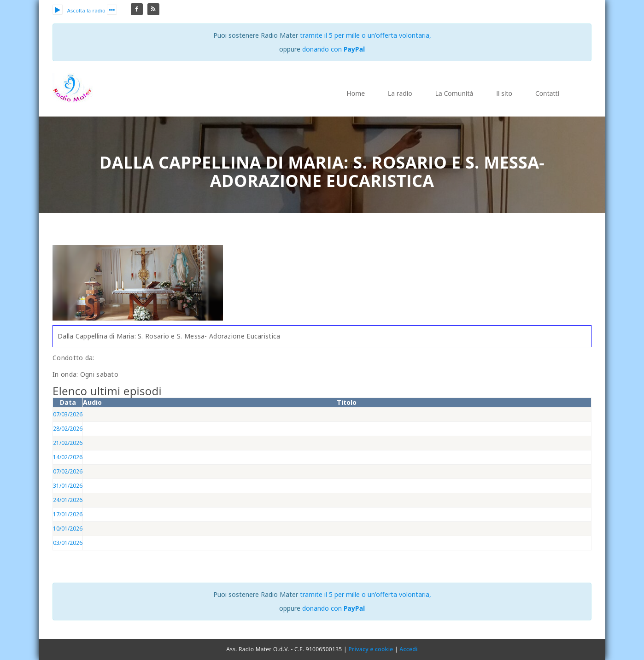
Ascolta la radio (79, 10)
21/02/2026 (68, 443)
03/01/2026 (68, 543)
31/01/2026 (68, 486)
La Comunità (454, 93)
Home (356, 93)
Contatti (547, 93)
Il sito (504, 93)
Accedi (408, 649)
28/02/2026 (68, 429)
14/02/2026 (68, 457)
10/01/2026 (68, 529)
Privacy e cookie (371, 649)
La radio (400, 93)
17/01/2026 (68, 514)
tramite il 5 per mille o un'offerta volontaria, (366, 35)
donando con (334, 49)
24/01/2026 (68, 500)
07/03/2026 (68, 414)
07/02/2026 (68, 471)
